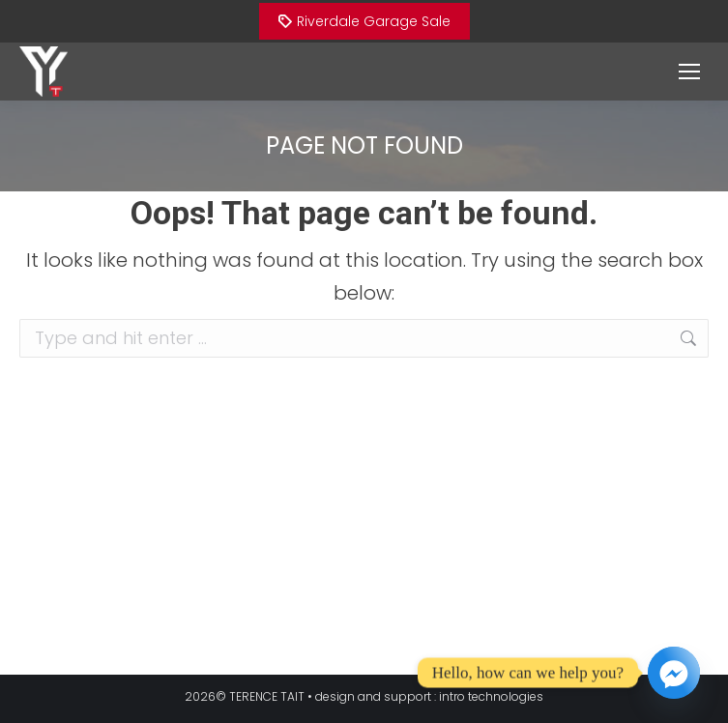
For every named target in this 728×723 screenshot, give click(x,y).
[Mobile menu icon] (689, 72)
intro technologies (491, 696)
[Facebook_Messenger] (674, 673)
